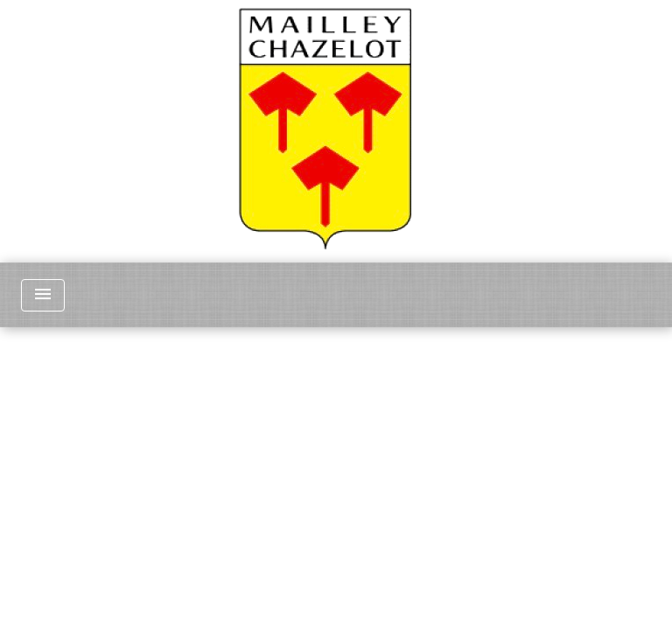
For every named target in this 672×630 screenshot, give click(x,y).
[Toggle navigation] (43, 295)
